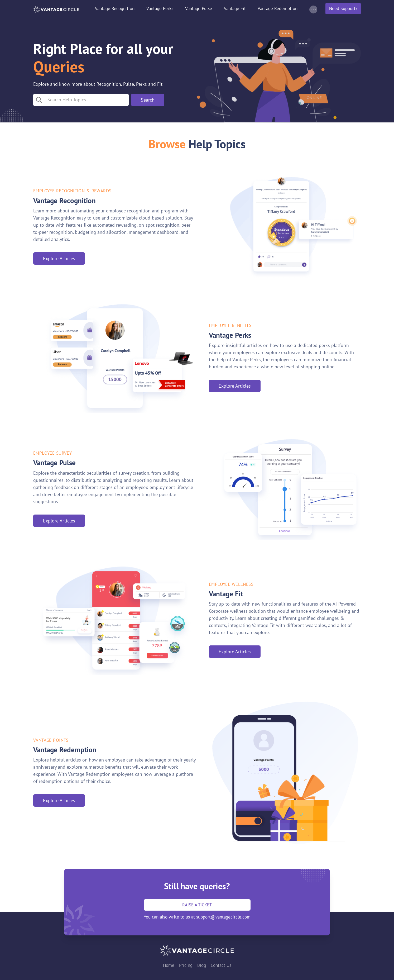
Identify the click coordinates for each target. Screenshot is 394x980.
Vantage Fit (235, 8)
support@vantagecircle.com (223, 917)
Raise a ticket (197, 905)
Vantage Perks (160, 8)
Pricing (186, 965)
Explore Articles (59, 258)
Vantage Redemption (278, 8)
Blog (202, 965)
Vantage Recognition (115, 8)
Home (169, 965)
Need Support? (343, 8)
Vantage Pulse (199, 8)
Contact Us (221, 965)
